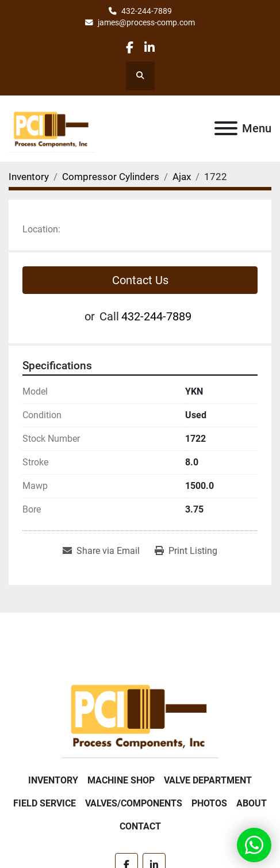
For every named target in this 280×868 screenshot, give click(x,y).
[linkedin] (150, 47)
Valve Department (208, 780)
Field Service (45, 803)
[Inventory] (29, 177)
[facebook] (130, 47)
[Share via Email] (101, 551)
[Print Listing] (186, 551)
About (252, 803)
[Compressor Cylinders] (111, 177)
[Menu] (226, 128)
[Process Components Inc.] (140, 715)
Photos (209, 803)
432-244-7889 (147, 11)
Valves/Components (134, 803)
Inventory (53, 780)
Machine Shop (121, 780)
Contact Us (140, 280)
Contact (140, 826)
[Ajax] (182, 177)
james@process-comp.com (146, 22)
